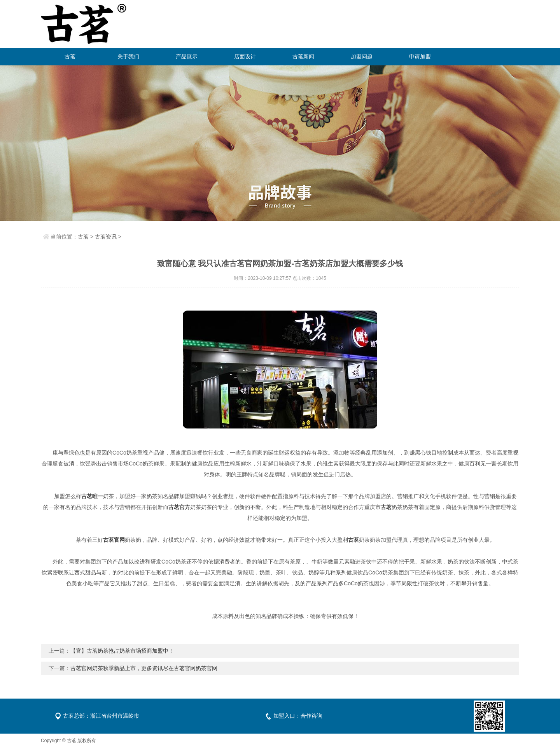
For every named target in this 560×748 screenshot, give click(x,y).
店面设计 (245, 56)
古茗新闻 (303, 56)
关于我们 (128, 56)
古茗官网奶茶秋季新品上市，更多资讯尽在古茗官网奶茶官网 (144, 668)
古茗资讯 (106, 237)
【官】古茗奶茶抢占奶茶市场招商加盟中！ (122, 651)
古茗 (70, 56)
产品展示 (187, 56)
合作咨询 (311, 716)
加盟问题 (362, 56)
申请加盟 (420, 56)
